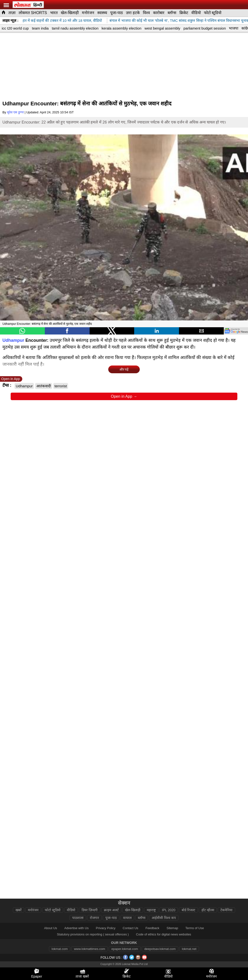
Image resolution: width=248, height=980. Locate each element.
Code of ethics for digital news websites (164, 934)
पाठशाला (78, 918)
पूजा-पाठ (116, 13)
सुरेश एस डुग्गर (15, 112)
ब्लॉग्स (172, 13)
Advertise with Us (76, 928)
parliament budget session (205, 28)
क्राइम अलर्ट (111, 910)
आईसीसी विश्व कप (164, 918)
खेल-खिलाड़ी (70, 13)
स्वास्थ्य (102, 13)
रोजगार (94, 918)
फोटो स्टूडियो (213, 13)
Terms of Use (195, 928)
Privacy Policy (106, 928)
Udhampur (13, 340)
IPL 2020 (169, 910)
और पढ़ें (124, 369)
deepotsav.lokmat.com (160, 949)
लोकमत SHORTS (33, 13)
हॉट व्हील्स (208, 910)
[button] (22, 331)
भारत (54, 13)
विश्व (146, 13)
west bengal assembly (163, 28)
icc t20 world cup (15, 28)
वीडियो (196, 13)
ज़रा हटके (133, 13)
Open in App (11, 379)
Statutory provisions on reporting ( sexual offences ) (93, 934)
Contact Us (131, 928)
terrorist (61, 386)
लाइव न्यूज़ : (10, 20)
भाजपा (234, 28)
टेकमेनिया (226, 910)
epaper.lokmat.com (125, 949)
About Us (50, 928)
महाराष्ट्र (151, 910)
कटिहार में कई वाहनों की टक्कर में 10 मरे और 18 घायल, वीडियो (62, 20)
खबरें (19, 910)
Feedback (152, 928)
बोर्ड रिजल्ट (188, 910)
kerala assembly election (122, 28)
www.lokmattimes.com (89, 949)
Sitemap (172, 928)
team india (40, 28)
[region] (124, 67)
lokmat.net (189, 949)
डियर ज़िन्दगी (90, 910)
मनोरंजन (88, 13)
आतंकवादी (44, 386)
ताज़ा (12, 13)
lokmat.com (60, 949)
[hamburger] (6, 5)
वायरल (127, 918)
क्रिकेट (184, 13)
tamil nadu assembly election (75, 28)
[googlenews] (236, 331)
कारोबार (159, 13)
